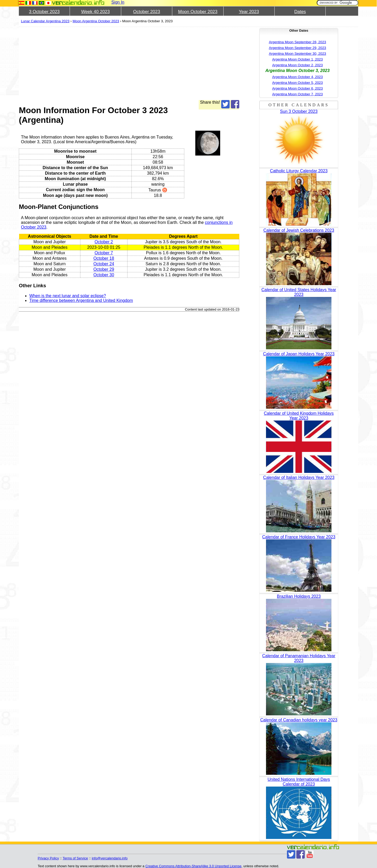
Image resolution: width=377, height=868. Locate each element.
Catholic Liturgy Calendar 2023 (299, 171)
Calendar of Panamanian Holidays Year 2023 (299, 658)
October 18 (104, 258)
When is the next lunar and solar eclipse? (68, 296)
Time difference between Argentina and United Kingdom (81, 300)
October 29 (104, 269)
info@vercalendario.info (110, 858)
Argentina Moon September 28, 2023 (298, 42)
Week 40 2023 (95, 12)
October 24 (104, 264)
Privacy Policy (48, 858)
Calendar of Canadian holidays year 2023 (299, 720)
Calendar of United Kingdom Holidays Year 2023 (299, 416)
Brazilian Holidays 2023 (299, 596)
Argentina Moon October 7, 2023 (297, 94)
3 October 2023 (44, 12)
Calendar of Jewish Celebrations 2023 (299, 230)
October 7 (104, 253)
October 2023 (146, 12)
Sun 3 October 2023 (299, 111)
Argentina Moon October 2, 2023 (297, 65)
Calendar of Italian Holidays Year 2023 (299, 477)
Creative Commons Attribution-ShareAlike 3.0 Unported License (193, 866)
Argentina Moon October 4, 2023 (297, 77)
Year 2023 (249, 12)
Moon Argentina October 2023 (96, 21)
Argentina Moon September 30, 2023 (298, 54)
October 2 (104, 242)
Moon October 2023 (198, 12)
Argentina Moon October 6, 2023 (297, 88)
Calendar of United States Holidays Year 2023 (299, 292)
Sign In (118, 2)
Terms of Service (75, 858)
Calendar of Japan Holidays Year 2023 (299, 354)
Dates (300, 12)
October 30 (104, 275)
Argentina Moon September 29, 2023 (298, 48)
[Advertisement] (129, 63)
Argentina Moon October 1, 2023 (297, 59)
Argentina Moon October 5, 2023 (297, 83)
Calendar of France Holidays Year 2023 (299, 537)
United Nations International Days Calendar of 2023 (299, 782)
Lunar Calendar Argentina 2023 (45, 21)
